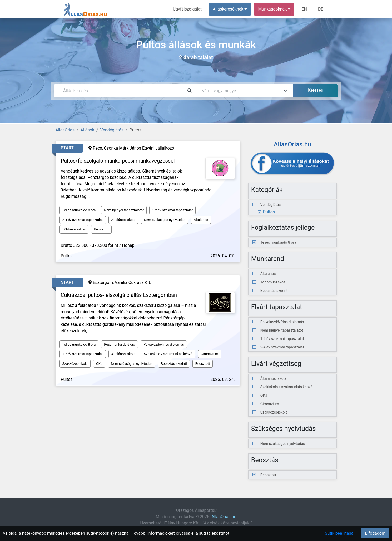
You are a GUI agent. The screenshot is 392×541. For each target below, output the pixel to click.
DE (321, 9)
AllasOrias (65, 130)
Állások (87, 130)
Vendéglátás (112, 130)
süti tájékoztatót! (215, 533)
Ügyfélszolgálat (187, 9)
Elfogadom (375, 533)
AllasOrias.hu (224, 517)
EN (304, 9)
